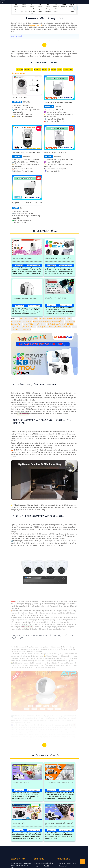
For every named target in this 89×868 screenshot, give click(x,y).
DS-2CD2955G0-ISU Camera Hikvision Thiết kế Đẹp (48, 321)
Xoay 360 (54, 70)
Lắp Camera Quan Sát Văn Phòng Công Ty (59, 783)
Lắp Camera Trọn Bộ (42, 866)
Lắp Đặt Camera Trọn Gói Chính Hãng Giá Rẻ (59, 824)
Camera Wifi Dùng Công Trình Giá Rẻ (34, 324)
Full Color (44, 70)
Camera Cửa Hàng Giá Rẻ (21, 783)
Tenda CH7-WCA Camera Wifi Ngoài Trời (59, 102)
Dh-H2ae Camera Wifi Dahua (22, 258)
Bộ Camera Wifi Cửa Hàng (44, 863)
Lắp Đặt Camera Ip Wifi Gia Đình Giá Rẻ (24, 327)
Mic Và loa (20, 70)
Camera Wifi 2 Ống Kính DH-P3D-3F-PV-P (26, 152)
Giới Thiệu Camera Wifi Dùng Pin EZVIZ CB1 (61, 324)
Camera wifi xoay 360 (36, 25)
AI (49, 70)
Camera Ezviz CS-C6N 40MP (21, 98)
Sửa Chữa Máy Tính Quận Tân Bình (57, 298)
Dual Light (27, 70)
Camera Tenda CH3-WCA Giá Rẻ (55, 152)
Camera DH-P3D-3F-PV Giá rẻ (28, 318)
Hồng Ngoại (37, 70)
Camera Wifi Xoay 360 (45, 63)
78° (32, 70)
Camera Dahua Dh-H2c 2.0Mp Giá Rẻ (25, 299)
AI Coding (66, 70)
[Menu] (3, 2)
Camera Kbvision (64, 866)
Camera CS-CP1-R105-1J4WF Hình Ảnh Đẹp (52, 318)
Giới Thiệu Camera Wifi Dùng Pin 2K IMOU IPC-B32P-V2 (54, 327)
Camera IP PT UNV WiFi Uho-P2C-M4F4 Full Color (27, 203)
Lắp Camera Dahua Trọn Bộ (68, 863)
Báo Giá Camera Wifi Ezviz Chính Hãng (58, 258)
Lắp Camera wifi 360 (18, 73)
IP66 (71, 70)
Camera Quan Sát (19, 823)
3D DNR (60, 70)
